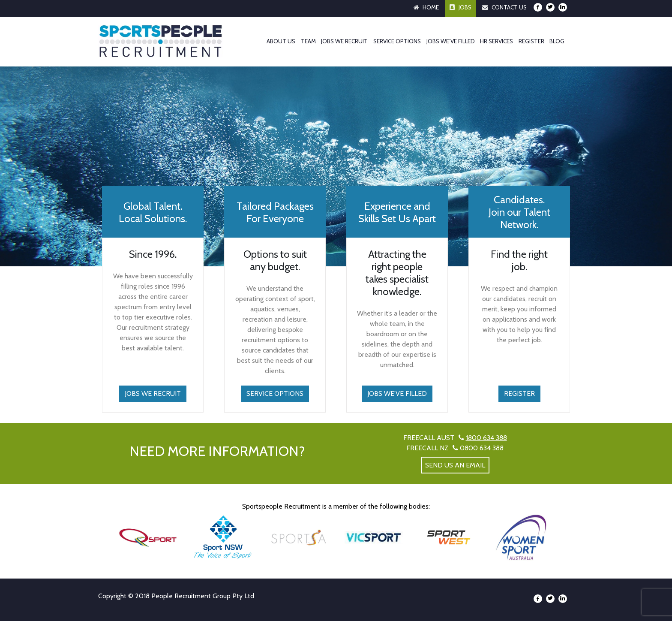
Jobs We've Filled (397, 393)
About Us (281, 41)
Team (308, 41)
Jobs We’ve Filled (451, 41)
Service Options (397, 41)
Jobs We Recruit (344, 41)
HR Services (496, 41)
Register (531, 41)
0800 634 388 (482, 448)
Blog (557, 41)
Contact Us (509, 7)
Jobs (465, 7)
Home (431, 7)
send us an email (455, 465)
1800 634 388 (486, 438)
